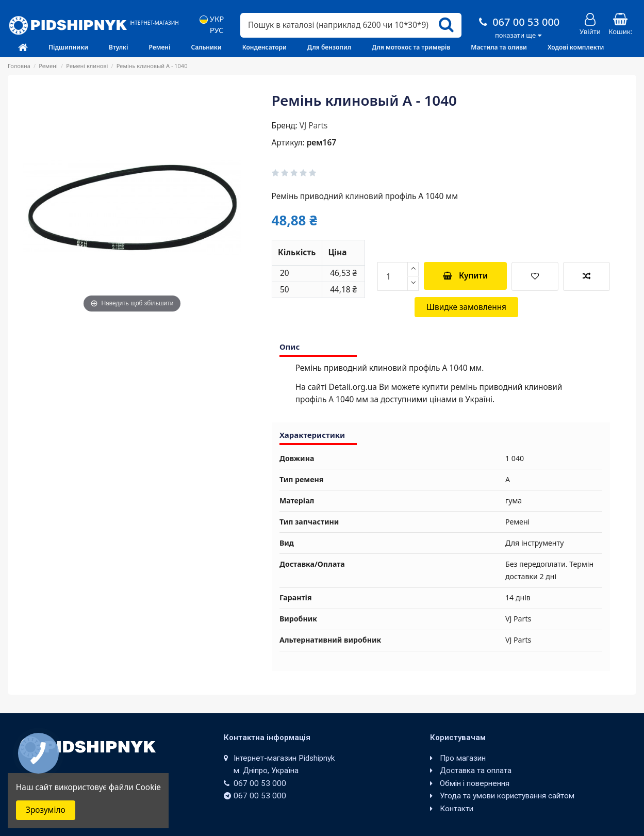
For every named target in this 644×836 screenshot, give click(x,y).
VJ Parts (314, 126)
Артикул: (288, 143)
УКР (212, 19)
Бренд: (285, 126)
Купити (465, 276)
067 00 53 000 (518, 22)
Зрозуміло (46, 810)
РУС (212, 30)
